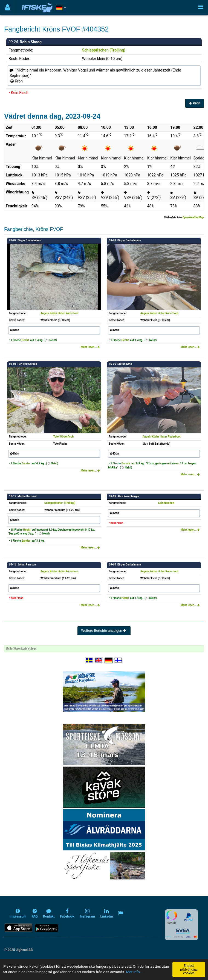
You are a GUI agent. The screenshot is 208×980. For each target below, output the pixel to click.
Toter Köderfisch (63, 437)
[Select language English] (99, 660)
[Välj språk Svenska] (89, 660)
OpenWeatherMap (193, 217)
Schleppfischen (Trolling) (104, 50)
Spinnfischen (166, 503)
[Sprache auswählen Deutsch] (109, 660)
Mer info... (134, 972)
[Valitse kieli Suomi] (119, 660)
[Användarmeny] (8, 8)
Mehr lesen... (90, 347)
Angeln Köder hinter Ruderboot (60, 313)
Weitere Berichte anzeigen (104, 631)
